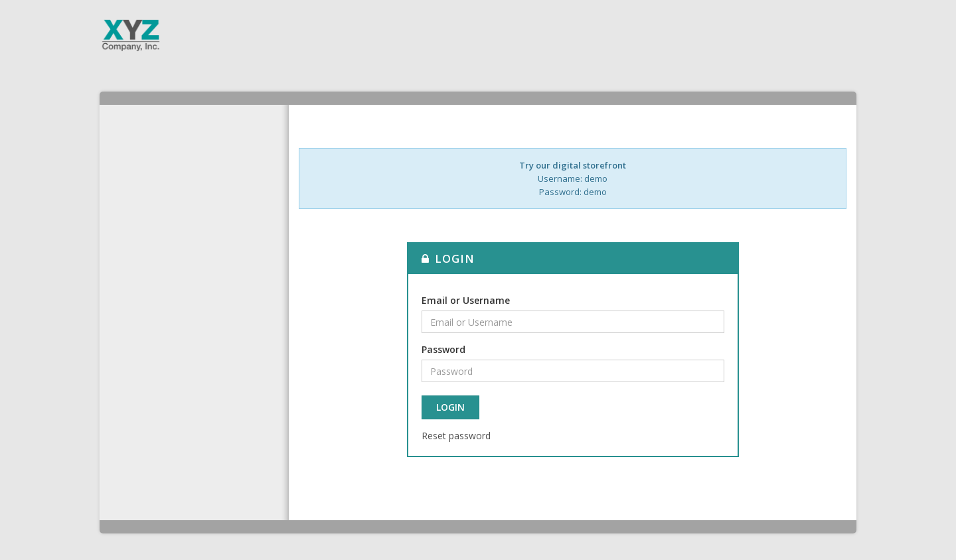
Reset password (456, 436)
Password (443, 349)
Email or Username (466, 300)
